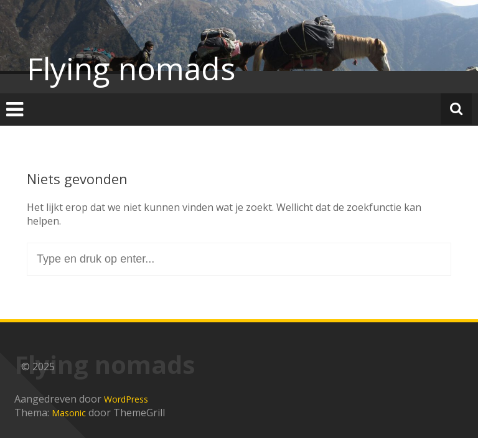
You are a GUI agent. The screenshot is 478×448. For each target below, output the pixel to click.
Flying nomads (131, 68)
